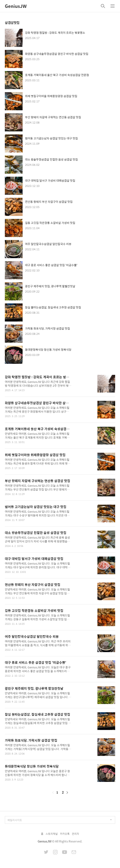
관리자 (75, 834)
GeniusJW (16, 6)
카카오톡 (65, 834)
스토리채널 (52, 834)
